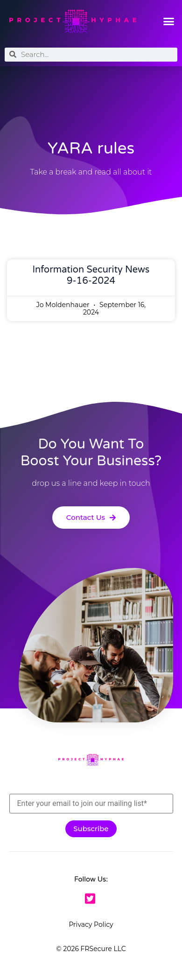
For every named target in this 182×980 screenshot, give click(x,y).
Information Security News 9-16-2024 (91, 275)
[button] (169, 21)
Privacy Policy (91, 924)
